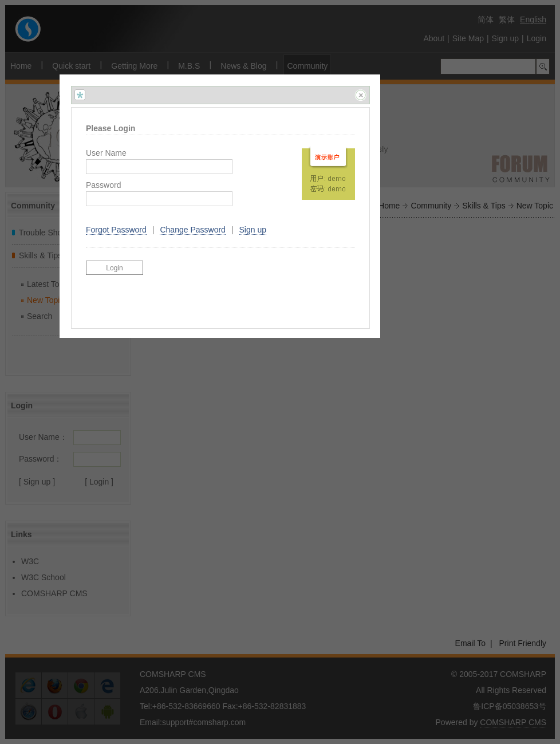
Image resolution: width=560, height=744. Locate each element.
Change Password (192, 230)
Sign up (253, 230)
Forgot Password (116, 230)
